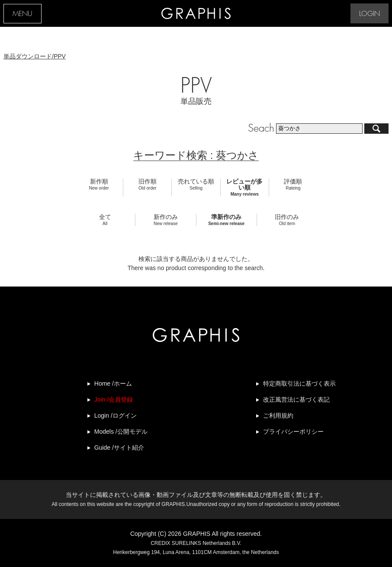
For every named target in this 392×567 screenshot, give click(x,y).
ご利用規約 (278, 416)
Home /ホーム (113, 383)
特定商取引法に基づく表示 (299, 383)
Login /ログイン (116, 416)
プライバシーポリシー (293, 432)
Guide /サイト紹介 (119, 448)
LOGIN (370, 14)
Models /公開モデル (121, 432)
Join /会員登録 (114, 399)
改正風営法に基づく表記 (296, 399)
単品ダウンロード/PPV (35, 56)
